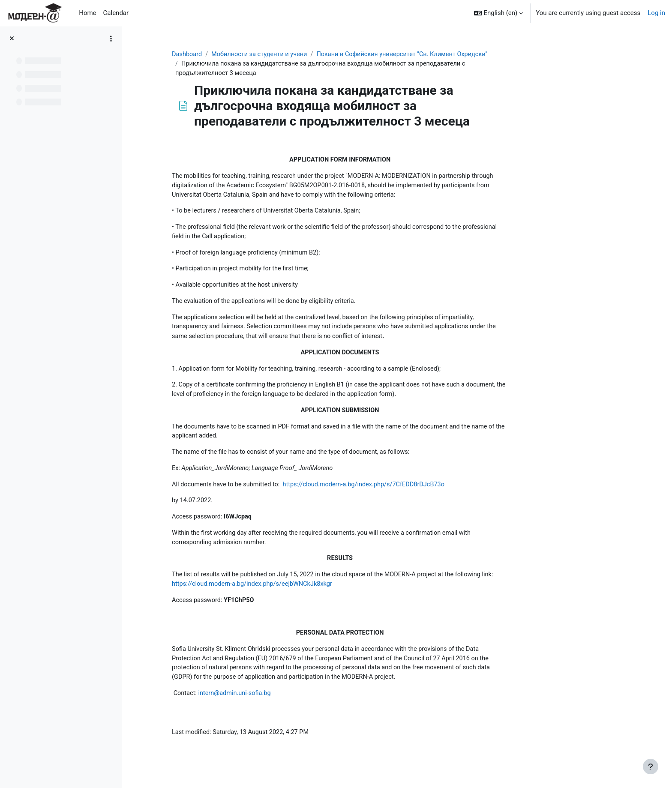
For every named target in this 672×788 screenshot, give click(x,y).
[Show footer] (651, 767)
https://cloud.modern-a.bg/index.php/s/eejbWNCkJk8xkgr (305, 594)
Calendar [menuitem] (116, 13)
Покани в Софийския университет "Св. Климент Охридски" (460, 54)
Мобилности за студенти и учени (312, 54)
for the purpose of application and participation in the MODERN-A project (348, 689)
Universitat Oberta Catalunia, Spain (273, 197)
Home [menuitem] (87, 13)
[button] (499, 13)
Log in (656, 13)
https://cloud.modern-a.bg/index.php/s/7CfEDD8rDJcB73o (421, 492)
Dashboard (238, 54)
